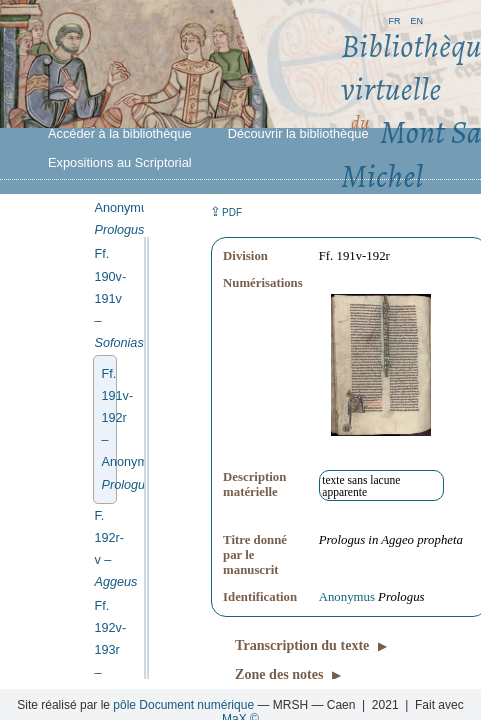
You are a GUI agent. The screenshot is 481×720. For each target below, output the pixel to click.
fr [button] (394, 19)
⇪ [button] (226, 211)
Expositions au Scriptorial (120, 162)
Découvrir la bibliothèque (298, 133)
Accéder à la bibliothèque (120, 133)
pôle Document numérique (183, 705)
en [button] (416, 19)
